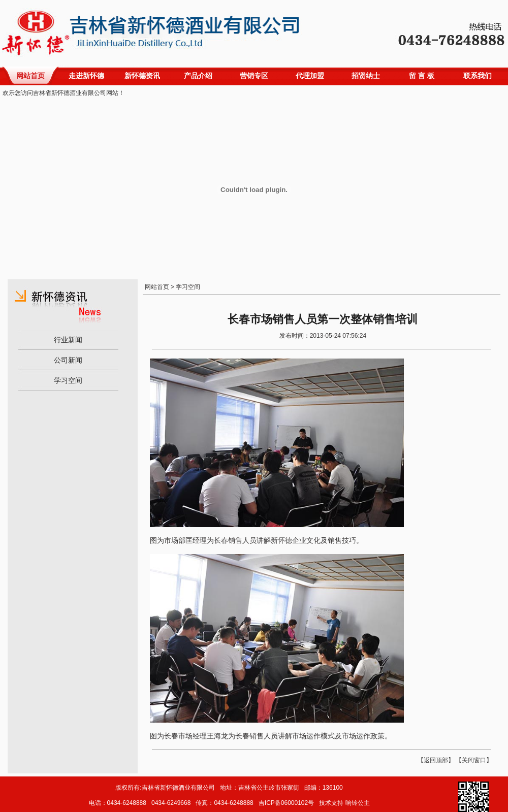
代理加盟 (310, 76)
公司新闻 (68, 360)
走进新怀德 (86, 76)
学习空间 (68, 380)
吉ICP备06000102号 (286, 803)
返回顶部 (436, 760)
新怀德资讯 (142, 76)
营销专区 (254, 76)
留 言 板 (422, 76)
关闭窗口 (474, 760)
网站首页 (30, 76)
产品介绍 (198, 76)
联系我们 (478, 76)
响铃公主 (358, 803)
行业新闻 (68, 340)
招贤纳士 (366, 76)
